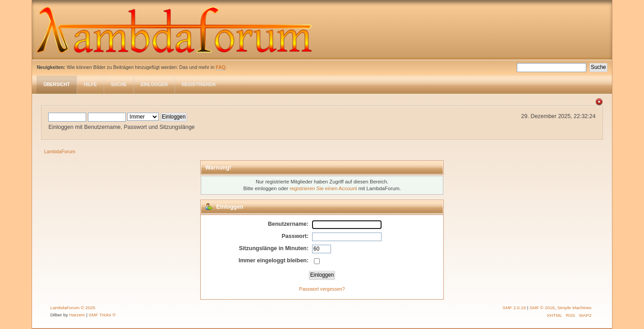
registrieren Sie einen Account (323, 188)
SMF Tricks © (102, 315)
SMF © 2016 (542, 308)
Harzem (77, 315)
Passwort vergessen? (322, 289)
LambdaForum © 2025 (73, 308)
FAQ (221, 67)
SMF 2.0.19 (514, 308)
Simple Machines (575, 308)
